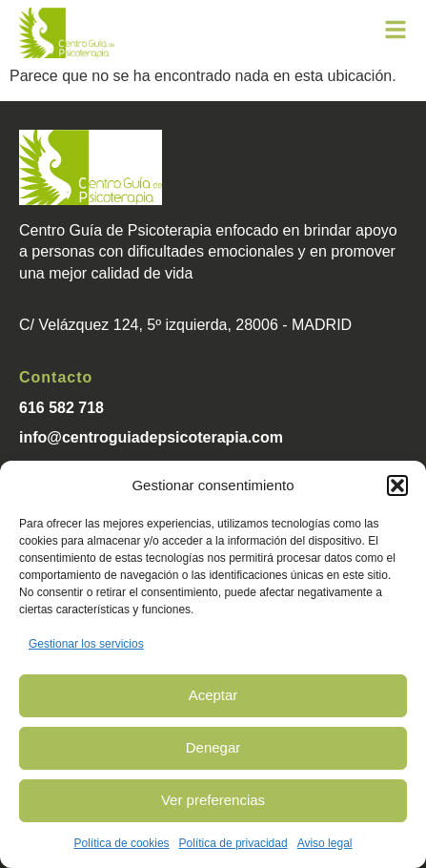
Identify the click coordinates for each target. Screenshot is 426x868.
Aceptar (213, 695)
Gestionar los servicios (86, 644)
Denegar (213, 747)
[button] (397, 486)
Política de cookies (122, 843)
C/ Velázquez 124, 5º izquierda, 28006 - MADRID (185, 325)
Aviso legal (325, 843)
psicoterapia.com (220, 437)
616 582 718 (61, 408)
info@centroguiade (88, 437)
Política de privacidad (233, 843)
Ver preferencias (213, 800)
